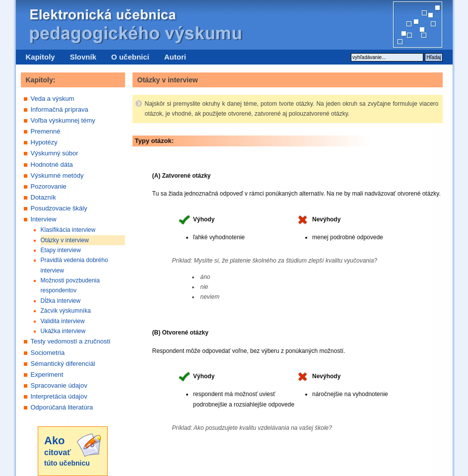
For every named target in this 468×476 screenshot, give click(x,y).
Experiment (47, 374)
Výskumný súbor (55, 153)
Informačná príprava (60, 109)
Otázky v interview (65, 240)
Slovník (83, 57)
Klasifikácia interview (68, 230)
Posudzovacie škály (59, 208)
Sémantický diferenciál (63, 364)
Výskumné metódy (57, 175)
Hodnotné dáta (52, 165)
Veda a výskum (53, 99)
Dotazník (43, 197)
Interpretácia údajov (59, 396)
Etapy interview (61, 250)
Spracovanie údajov (59, 385)
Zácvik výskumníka (66, 311)
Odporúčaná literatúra (62, 407)
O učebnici (130, 57)
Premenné (46, 131)
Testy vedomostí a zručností (71, 341)
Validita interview (63, 321)
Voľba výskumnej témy (63, 120)
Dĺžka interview (61, 301)
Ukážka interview (63, 331)
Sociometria (48, 353)
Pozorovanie (49, 186)
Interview (44, 219)
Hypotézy (44, 142)
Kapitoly (40, 57)
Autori (175, 57)
